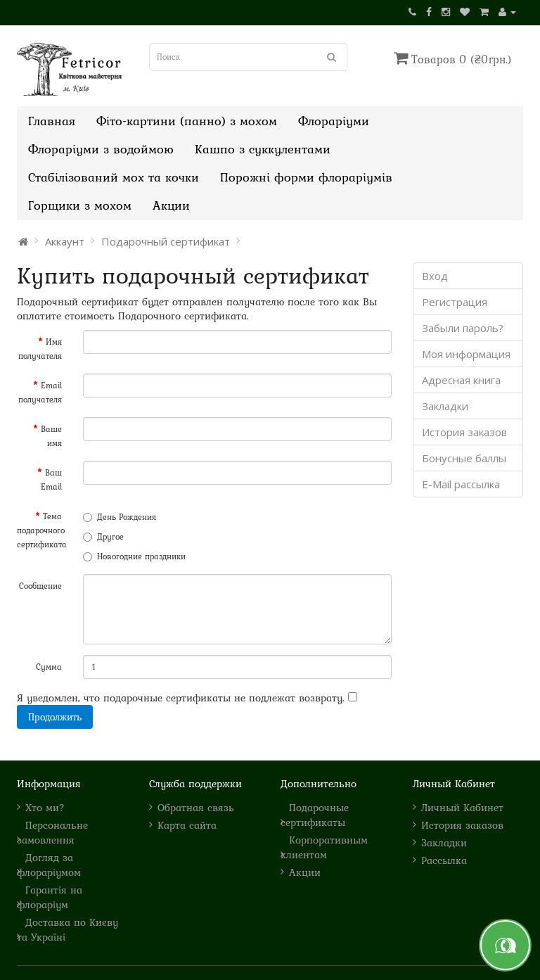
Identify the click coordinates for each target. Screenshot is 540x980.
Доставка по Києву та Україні (67, 929)
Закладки (445, 406)
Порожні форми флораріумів (306, 177)
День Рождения (120, 517)
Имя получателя (40, 349)
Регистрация (455, 302)
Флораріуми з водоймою (101, 149)
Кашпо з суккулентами (263, 149)
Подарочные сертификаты (315, 815)
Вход (435, 276)
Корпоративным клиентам (324, 847)
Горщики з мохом (80, 205)
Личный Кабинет (462, 807)
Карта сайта (187, 825)
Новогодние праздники (134, 556)
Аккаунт (65, 241)
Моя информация (466, 354)
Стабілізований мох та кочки (114, 177)
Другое (103, 537)
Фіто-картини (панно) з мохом (187, 121)
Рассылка (444, 860)
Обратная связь (196, 807)
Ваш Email (51, 480)
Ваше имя (51, 436)
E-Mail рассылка (461, 484)
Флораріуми (334, 121)
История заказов (464, 432)
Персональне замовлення (52, 832)
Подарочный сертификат (166, 241)
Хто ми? (45, 807)
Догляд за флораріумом (49, 865)
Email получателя (40, 393)
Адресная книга (461, 380)
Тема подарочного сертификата (42, 530)
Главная (52, 121)
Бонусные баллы (464, 458)
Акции (171, 205)
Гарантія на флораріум (50, 897)
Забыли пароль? (463, 328)
